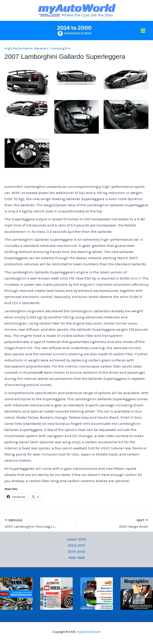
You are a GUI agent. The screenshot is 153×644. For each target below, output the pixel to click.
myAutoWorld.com (89, 632)
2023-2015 (76, 545)
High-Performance (19, 48)
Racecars (41, 48)
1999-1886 (77, 558)
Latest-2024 (76, 539)
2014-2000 (77, 551)
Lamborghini (61, 48)
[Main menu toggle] (143, 31)
